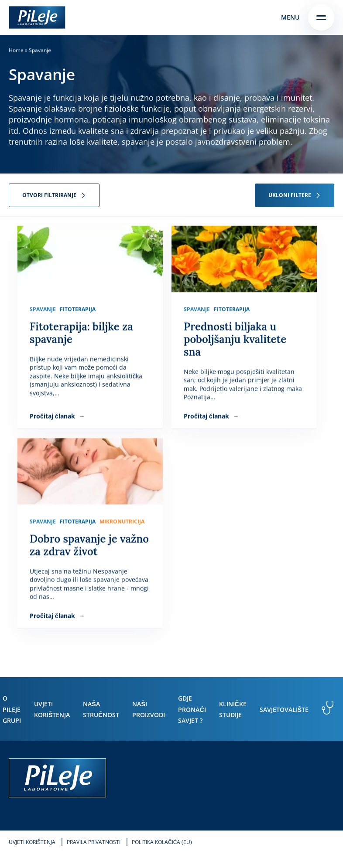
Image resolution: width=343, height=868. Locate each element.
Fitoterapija (78, 309)
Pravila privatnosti (94, 842)
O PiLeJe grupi (12, 709)
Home (16, 50)
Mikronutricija (122, 522)
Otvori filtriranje (49, 195)
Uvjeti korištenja (32, 842)
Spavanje (43, 309)
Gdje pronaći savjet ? (192, 709)
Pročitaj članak (53, 416)
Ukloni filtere (290, 195)
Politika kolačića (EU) (162, 842)
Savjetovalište (284, 710)
